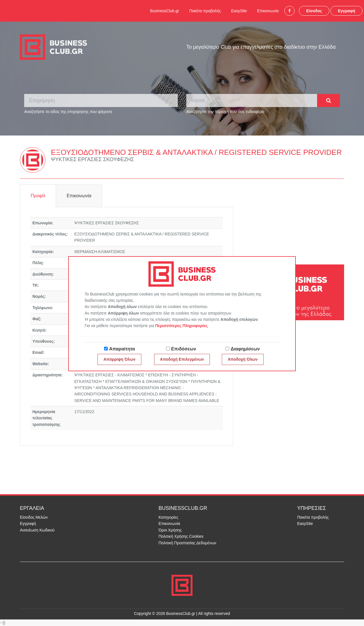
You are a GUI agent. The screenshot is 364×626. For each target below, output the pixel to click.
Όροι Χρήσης (170, 530)
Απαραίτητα (122, 349)
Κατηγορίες (168, 517)
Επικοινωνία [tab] (79, 196)
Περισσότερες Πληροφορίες (182, 326)
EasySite (239, 11)
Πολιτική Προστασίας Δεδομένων (188, 543)
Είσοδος (314, 11)
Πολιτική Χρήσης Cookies (181, 536)
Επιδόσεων (184, 349)
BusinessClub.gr (165, 11)
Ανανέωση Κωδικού (37, 530)
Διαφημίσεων (245, 349)
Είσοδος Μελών (34, 517)
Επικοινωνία (268, 11)
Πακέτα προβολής (205, 11)
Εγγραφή (347, 11)
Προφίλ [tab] (38, 196)
